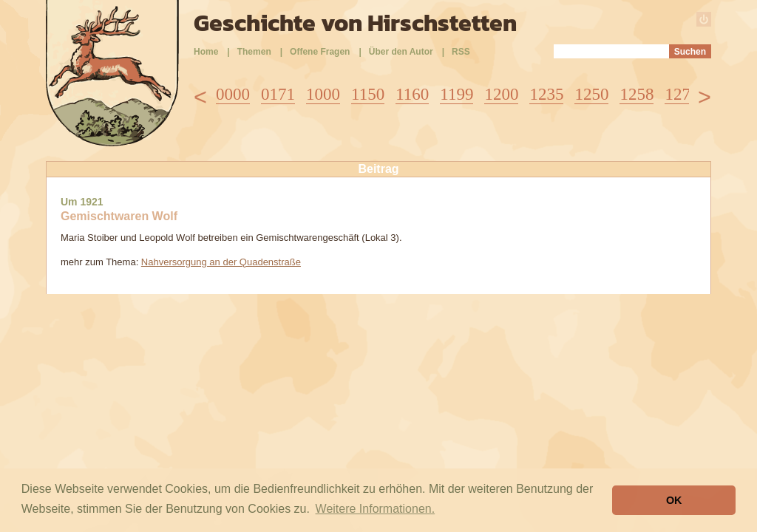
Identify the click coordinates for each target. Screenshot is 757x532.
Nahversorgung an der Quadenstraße (221, 262)
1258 (637, 94)
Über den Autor (401, 52)
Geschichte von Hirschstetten (355, 23)
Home (206, 52)
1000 (323, 94)
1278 (682, 94)
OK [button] (674, 500)
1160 (412, 94)
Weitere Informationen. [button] (376, 509)
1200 (501, 94)
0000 (233, 94)
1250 (591, 94)
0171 (278, 94)
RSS (461, 52)
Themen (254, 52)
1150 (368, 94)
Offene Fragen (320, 52)
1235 (546, 94)
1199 (456, 94)
